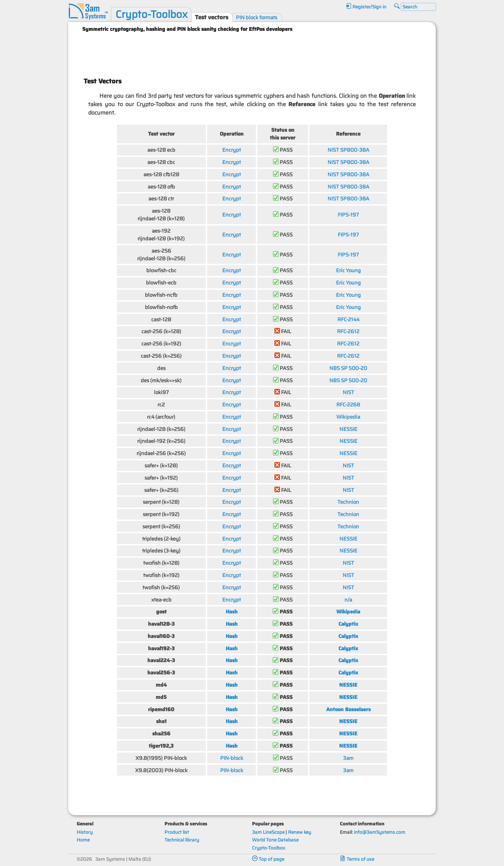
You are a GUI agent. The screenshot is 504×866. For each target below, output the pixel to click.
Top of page (268, 859)
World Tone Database (275, 840)
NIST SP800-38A (348, 150)
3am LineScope (268, 832)
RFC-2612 (348, 331)
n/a (348, 600)
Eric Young (348, 270)
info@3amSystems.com (380, 832)
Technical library (182, 840)
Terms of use (357, 859)
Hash (232, 611)
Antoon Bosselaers (348, 709)
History (85, 832)
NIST (348, 392)
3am (348, 758)
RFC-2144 (348, 319)
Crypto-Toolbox (152, 14)
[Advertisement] (252, 52)
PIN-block (232, 758)
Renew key (300, 832)
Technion (348, 502)
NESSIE (348, 429)
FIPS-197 (348, 215)
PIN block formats (257, 17)
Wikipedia (348, 417)
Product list (177, 832)
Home (83, 840)
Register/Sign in (366, 7)
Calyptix (348, 624)
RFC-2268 (348, 404)
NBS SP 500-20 (348, 368)
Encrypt (232, 150)
